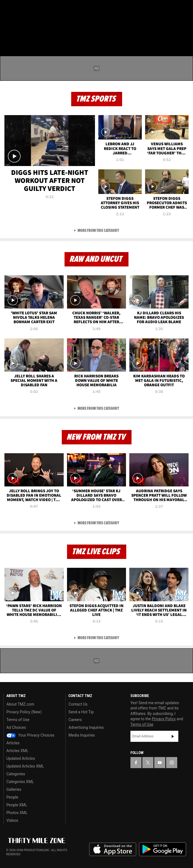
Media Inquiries (82, 735)
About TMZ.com (20, 704)
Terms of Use (18, 720)
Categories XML (20, 782)
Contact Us (78, 704)
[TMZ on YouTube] (160, 763)
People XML (17, 805)
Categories (16, 774)
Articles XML (17, 751)
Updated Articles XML (25, 766)
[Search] (185, 37)
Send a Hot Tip (81, 712)
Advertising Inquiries (86, 727)
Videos (12, 820)
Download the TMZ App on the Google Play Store (163, 849)
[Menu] (8, 37)
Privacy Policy (164, 719)
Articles (13, 743)
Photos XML (17, 813)
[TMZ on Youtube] (29, 9)
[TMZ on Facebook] (7, 9)
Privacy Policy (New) (24, 712)
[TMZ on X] (18, 9)
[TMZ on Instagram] (40, 9)
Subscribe (173, 736)
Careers (75, 720)
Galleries (14, 789)
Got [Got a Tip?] (18, 24)
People (12, 797)
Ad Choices (16, 727)
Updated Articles (21, 758)
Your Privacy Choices (30, 735)
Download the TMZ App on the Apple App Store (113, 849)
